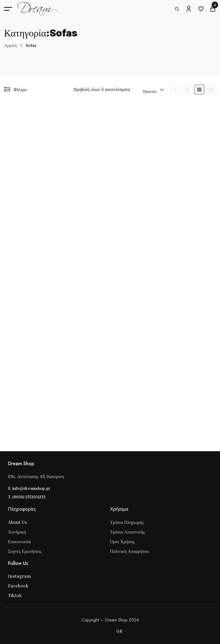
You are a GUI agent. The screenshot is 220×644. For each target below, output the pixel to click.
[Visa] (94, 631)
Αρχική (10, 45)
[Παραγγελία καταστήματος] (154, 90)
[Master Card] (99, 631)
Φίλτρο (15, 89)
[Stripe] (105, 631)
